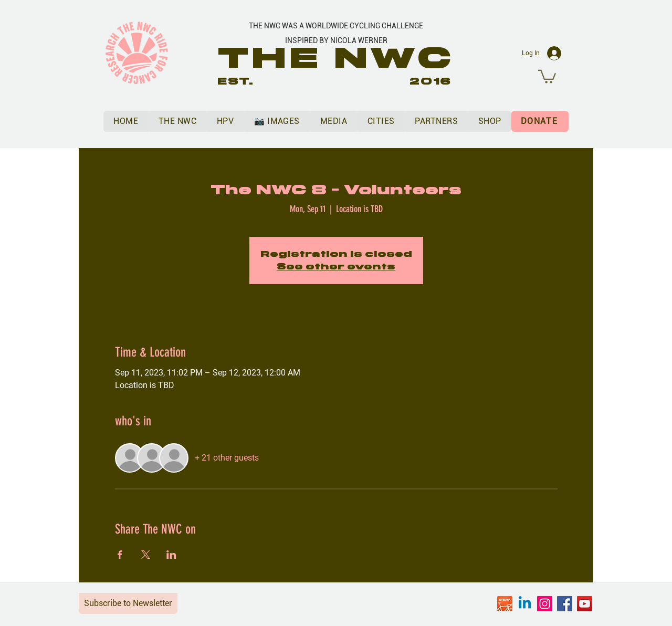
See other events (336, 267)
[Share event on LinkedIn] (171, 555)
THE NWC (336, 58)
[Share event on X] (146, 555)
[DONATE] (540, 121)
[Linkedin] (525, 604)
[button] (547, 76)
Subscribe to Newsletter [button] (128, 603)
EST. (236, 81)
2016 (430, 81)
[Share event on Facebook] (120, 555)
